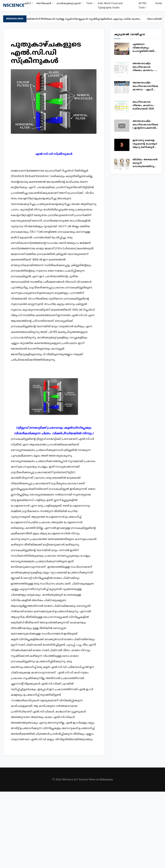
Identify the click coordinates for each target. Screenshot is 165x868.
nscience (14, 6)
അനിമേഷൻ (44, 4)
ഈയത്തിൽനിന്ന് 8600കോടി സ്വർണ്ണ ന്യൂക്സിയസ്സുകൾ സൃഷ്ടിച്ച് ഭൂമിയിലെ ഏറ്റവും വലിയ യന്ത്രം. (82, 19)
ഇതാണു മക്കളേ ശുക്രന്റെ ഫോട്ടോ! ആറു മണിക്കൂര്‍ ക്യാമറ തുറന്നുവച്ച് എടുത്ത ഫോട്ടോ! (145, 144)
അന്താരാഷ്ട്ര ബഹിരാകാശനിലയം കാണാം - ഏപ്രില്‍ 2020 (145, 86)
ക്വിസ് (28, 4)
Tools (89, 4)
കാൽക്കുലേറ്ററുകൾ (69, 4)
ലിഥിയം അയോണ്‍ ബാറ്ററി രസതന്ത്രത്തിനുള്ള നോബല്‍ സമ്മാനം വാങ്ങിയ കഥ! (145, 163)
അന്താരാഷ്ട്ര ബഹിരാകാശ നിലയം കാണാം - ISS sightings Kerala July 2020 (145, 67)
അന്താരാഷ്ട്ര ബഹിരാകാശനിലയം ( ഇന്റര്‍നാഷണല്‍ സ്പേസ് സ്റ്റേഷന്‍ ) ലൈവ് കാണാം (145, 125)
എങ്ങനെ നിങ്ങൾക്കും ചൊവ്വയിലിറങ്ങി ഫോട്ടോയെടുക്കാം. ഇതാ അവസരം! (145, 48)
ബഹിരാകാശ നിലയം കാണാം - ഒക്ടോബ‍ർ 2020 (144, 105)
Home (159, 4)
